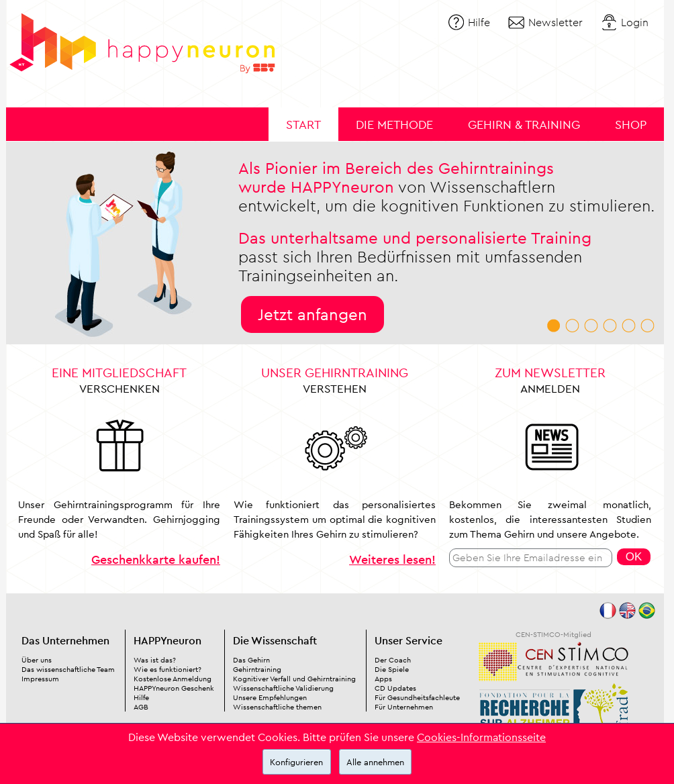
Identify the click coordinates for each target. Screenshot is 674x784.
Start (303, 125)
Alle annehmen (375, 762)
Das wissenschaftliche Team (68, 669)
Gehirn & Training (524, 125)
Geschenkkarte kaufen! (156, 559)
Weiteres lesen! (392, 559)
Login (635, 22)
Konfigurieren (296, 762)
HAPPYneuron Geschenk (174, 688)
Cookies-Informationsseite (481, 737)
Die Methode (394, 125)
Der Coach (393, 660)
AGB (141, 707)
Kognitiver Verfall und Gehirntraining (294, 679)
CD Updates (395, 688)
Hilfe (479, 22)
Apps (383, 679)
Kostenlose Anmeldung (173, 679)
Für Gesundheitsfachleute (417, 697)
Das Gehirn (251, 660)
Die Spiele (392, 669)
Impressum (40, 679)
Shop (631, 125)
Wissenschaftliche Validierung (283, 688)
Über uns (37, 660)
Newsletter (556, 22)
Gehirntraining (257, 669)
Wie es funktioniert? (167, 669)
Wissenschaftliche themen (277, 707)
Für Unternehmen (404, 707)
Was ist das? (155, 660)
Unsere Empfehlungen (270, 697)
